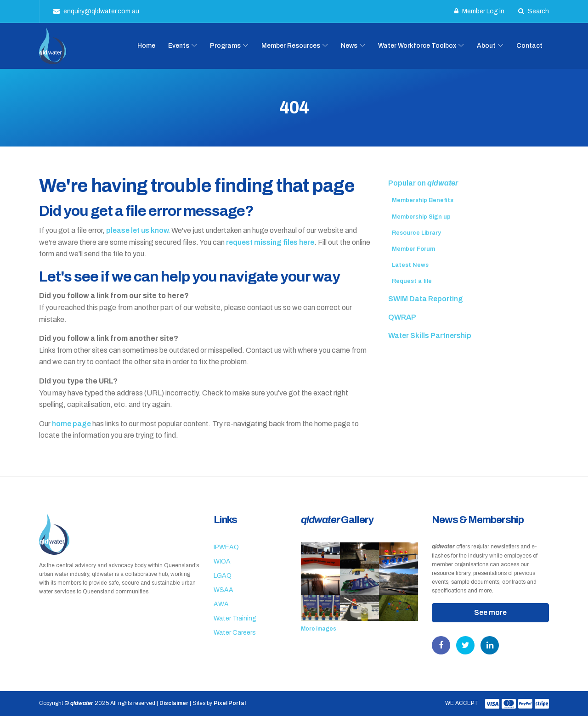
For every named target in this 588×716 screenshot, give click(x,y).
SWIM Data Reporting (426, 299)
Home (146, 46)
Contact (529, 46)
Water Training (235, 618)
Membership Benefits (423, 200)
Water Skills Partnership (430, 335)
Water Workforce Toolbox (417, 46)
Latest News (410, 265)
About (486, 46)
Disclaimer (174, 703)
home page (71, 424)
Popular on (423, 183)
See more (490, 612)
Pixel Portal (230, 703)
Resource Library (416, 233)
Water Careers (235, 633)
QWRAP (402, 317)
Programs (225, 46)
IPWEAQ (226, 547)
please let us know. (138, 230)
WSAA (223, 590)
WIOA (222, 561)
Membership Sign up (421, 217)
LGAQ (223, 576)
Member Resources (291, 46)
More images (319, 629)
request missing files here (270, 242)
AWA (221, 604)
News (349, 46)
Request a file (412, 281)
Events (179, 46)
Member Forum (413, 249)
